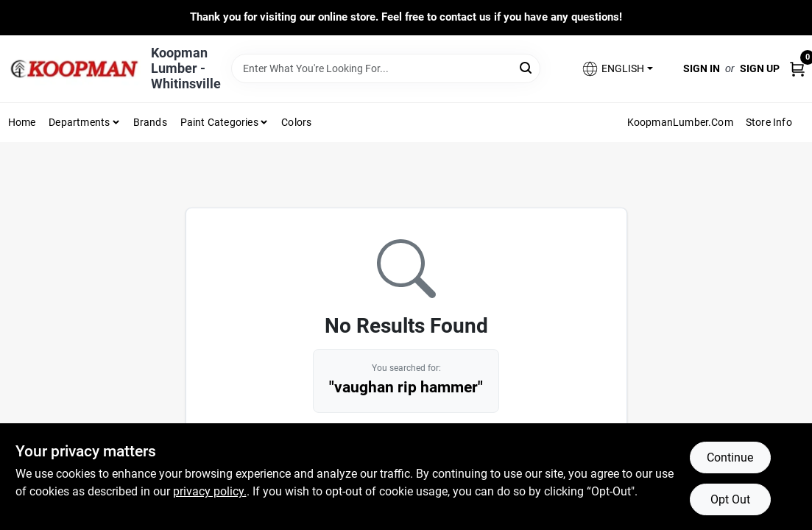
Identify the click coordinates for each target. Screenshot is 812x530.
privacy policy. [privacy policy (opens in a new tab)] (210, 491)
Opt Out (730, 499)
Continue (730, 457)
